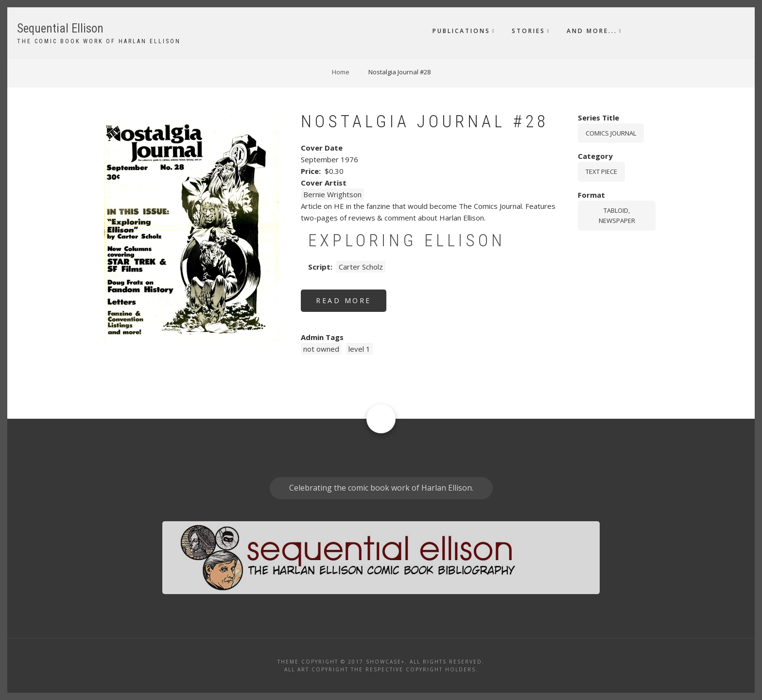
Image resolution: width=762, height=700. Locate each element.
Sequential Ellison (60, 28)
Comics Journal (611, 133)
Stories (528, 31)
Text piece (601, 171)
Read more (351, 304)
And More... (592, 31)
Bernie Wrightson (332, 194)
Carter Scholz (361, 267)
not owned (321, 349)
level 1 (359, 349)
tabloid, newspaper (617, 215)
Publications (461, 31)
